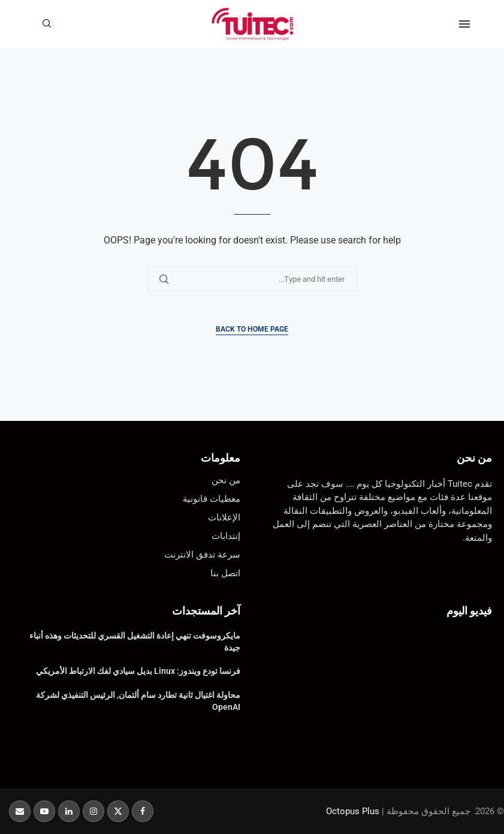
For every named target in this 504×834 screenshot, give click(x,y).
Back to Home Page (252, 329)
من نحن (474, 458)
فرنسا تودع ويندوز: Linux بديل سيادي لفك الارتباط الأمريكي (138, 671)
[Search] (47, 24)
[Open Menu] (464, 24)
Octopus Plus (353, 811)
